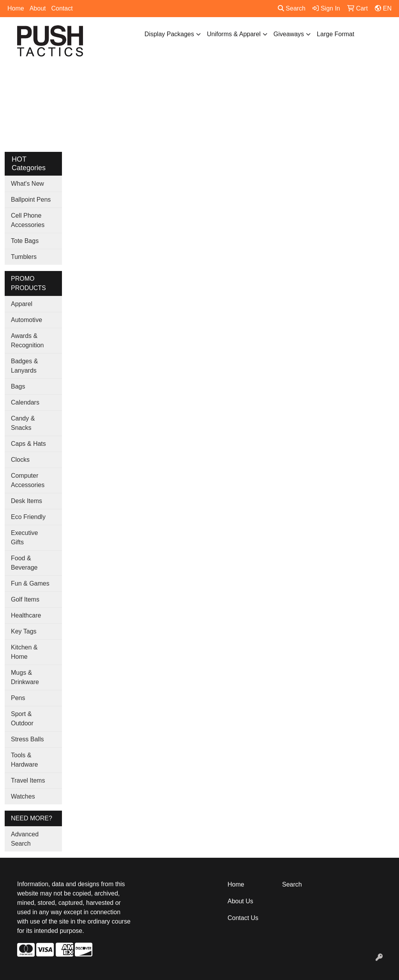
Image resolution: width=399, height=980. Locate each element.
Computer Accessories (28, 480)
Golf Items (25, 599)
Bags (18, 386)
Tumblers (24, 257)
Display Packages (169, 34)
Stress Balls (27, 739)
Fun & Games (30, 583)
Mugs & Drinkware (25, 677)
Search (292, 8)
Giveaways (289, 34)
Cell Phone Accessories (28, 220)
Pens (18, 698)
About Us (240, 901)
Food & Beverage (24, 563)
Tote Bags (25, 241)
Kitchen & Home (24, 652)
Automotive (26, 320)
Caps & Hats (28, 444)
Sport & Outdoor (22, 719)
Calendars (25, 402)
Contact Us (243, 918)
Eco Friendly (28, 517)
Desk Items (26, 501)
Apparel (22, 304)
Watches (23, 796)
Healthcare (26, 615)
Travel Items (28, 780)
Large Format (335, 34)
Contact (62, 8)
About (38, 8)
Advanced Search (25, 839)
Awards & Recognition (27, 340)
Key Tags (24, 631)
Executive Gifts (24, 538)
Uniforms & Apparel (234, 34)
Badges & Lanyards (24, 366)
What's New (27, 184)
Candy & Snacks (23, 423)
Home (16, 8)
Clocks (20, 460)
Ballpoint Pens (31, 200)
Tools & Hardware (24, 760)
